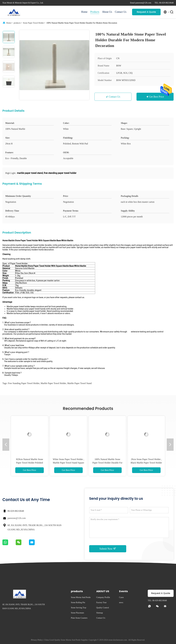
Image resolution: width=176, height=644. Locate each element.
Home (84, 12)
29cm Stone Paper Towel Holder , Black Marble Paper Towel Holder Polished (146, 463)
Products (95, 12)
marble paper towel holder (53, 383)
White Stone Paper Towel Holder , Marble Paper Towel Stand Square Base (68, 463)
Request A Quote (146, 12)
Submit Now (108, 549)
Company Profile (103, 597)
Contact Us (121, 12)
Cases (121, 597)
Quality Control (103, 608)
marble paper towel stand (80, 383)
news (121, 603)
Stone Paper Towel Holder (33, 23)
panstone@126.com (17, 518)
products (17, 23)
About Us (107, 12)
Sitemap (100, 613)
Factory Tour (101, 603)
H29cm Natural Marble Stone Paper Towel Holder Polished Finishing (30, 463)
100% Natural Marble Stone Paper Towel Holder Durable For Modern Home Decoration (107, 463)
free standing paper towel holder (24, 383)
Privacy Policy (37, 640)
